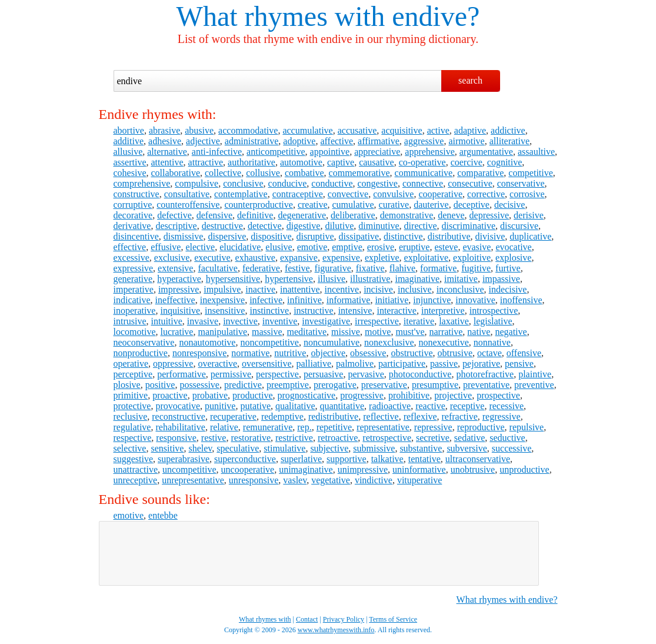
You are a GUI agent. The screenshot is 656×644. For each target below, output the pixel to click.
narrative (446, 332)
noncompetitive (269, 342)
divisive (490, 236)
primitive (131, 395)
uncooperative (248, 469)
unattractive (136, 469)
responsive (176, 438)
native (479, 332)
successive (512, 448)
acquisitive (402, 130)
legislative (493, 321)
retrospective (387, 438)
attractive (206, 162)
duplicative (530, 236)
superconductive (245, 459)
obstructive (412, 353)
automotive (301, 162)
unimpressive (363, 469)
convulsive (393, 194)
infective (266, 300)
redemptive (282, 416)
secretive (433, 438)
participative (402, 364)
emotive (312, 247)
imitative (461, 279)
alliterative (510, 141)
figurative (333, 268)
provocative (178, 406)
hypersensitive (233, 279)
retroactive (338, 438)
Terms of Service (393, 619)
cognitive (505, 162)
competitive (531, 173)
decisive (510, 205)
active (438, 130)
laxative (454, 321)
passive (444, 364)
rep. (304, 427)
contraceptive (298, 194)
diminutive (379, 226)
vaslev (295, 480)
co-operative (422, 162)
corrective (486, 194)
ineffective (175, 300)
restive (214, 438)
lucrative (177, 332)
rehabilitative (180, 427)
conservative (521, 183)
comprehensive (142, 183)
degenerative (302, 215)
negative (511, 332)
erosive (381, 247)
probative (210, 395)
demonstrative (407, 215)
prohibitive (409, 395)
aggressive (424, 141)
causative (377, 162)
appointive (330, 152)
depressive (489, 215)
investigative (326, 321)
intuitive (167, 321)
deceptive (472, 205)
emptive (347, 247)
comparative (480, 173)
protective (132, 406)
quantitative (342, 406)
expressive (134, 268)
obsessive (368, 353)
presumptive (435, 385)
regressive (502, 416)
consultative (187, 194)
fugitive (476, 268)
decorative (133, 215)
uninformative (419, 469)
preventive (534, 385)
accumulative (307, 130)
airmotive (466, 141)
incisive (378, 289)
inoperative (135, 311)
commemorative (359, 173)
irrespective (377, 321)
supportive (347, 459)
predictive (243, 385)
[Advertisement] (319, 553)
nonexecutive (443, 342)
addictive (508, 130)
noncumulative (332, 342)
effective (130, 247)
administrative (252, 141)
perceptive (133, 374)
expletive (382, 258)
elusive (279, 247)
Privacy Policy (344, 619)
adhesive (165, 141)
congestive (378, 183)
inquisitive (180, 311)
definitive (255, 215)
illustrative (370, 279)
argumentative (486, 152)
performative (182, 374)
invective (240, 321)
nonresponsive (199, 353)
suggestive (134, 459)
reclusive (131, 416)
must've (410, 332)
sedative (469, 438)
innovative (475, 300)
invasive (203, 321)
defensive (214, 215)
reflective (381, 416)
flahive (402, 268)
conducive (288, 183)
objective (328, 353)
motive (378, 332)
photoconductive (420, 374)
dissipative (359, 236)
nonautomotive (207, 342)
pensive (519, 364)
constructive (136, 194)
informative (349, 300)
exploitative (427, 258)
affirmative (379, 141)
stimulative (284, 448)
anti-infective (217, 152)
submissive (374, 448)
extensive (175, 268)
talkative (387, 459)
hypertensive (289, 279)
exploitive (472, 258)
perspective (277, 374)
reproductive (481, 427)
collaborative (175, 173)
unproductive (524, 469)
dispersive (227, 236)
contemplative (241, 194)
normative (250, 353)
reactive (430, 406)
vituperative (419, 480)
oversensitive (267, 364)
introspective (494, 311)
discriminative (469, 226)
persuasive (324, 374)
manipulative (222, 332)
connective (423, 183)
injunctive (432, 300)
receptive (467, 406)
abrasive (164, 130)
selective (130, 448)
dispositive (271, 236)
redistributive (333, 416)
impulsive (222, 289)
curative (394, 205)
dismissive (184, 236)
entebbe (163, 515)
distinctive (403, 236)
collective (223, 173)
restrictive (294, 438)
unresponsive (254, 480)
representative (383, 427)
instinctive (269, 311)
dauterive (431, 205)
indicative (132, 300)
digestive (304, 226)
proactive (170, 395)
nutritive (290, 353)
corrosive (527, 194)
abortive (129, 130)
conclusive (243, 183)
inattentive (300, 289)
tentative (424, 459)
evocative (513, 247)
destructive (222, 226)
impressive (179, 289)
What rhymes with (281, 16)
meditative (307, 332)
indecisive (508, 289)
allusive (128, 152)
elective (200, 247)
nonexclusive (389, 342)
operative (131, 364)
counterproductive (258, 205)
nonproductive (141, 353)
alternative (167, 152)
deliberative (353, 215)
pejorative (481, 364)
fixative (370, 268)
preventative (486, 385)
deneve (451, 215)
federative (261, 268)
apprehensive (429, 152)
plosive (127, 385)
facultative (218, 268)
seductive (507, 438)
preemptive (288, 385)
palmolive (355, 364)
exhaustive (255, 258)
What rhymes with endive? (507, 600)
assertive (130, 162)
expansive (299, 258)
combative (304, 173)
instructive (314, 311)
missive (346, 332)
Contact (307, 619)
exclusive (172, 258)
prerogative (335, 385)
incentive (342, 289)
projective (453, 395)
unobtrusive (473, 469)
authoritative (252, 162)
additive (129, 141)
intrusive (130, 321)
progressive (362, 395)
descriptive (176, 226)
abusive (199, 130)
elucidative (240, 247)
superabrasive (184, 459)
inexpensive (222, 300)
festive (297, 268)
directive (421, 226)
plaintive (535, 374)
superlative (301, 459)
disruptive (315, 236)
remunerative (268, 427)
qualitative (295, 406)
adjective (203, 141)
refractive (459, 416)
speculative (238, 448)
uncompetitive (189, 469)
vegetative (331, 480)
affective (337, 141)
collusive (263, 173)
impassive (501, 279)
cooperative (440, 194)
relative (224, 427)
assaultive (536, 152)
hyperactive (179, 279)
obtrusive (455, 353)
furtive (508, 268)
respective (133, 438)
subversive (467, 448)
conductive (332, 183)
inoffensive (521, 300)
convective (348, 194)
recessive (506, 406)
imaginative (417, 279)
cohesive (130, 173)
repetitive (334, 427)
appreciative (377, 152)
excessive (131, 258)
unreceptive (136, 480)
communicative (424, 173)
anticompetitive (276, 152)
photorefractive (485, 374)
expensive (341, 258)
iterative (419, 321)
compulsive (197, 183)
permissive (231, 374)
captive (341, 162)
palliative (314, 364)
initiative (392, 300)
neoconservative (144, 342)
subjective (329, 448)
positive (160, 385)
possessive (199, 385)
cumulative (353, 205)
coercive (467, 162)
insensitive (225, 311)
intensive (355, 311)
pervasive (366, 374)
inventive (280, 321)
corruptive (133, 205)
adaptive (470, 130)
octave (489, 353)
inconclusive (460, 289)
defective (174, 215)
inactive (260, 289)
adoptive (299, 141)
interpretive (443, 311)
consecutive (470, 183)
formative (438, 268)
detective (265, 226)
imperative (134, 289)
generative (133, 279)
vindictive (374, 480)
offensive (524, 353)
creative (313, 205)
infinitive (304, 300)
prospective (498, 395)
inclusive (415, 289)
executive (212, 258)
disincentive (136, 236)
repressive (433, 427)
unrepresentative (193, 480)
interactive (397, 311)
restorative (251, 438)
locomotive (135, 332)
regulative (132, 427)
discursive (519, 226)
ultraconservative (478, 459)
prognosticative (307, 395)
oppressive (173, 364)
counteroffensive (188, 205)
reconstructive (179, 416)
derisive (529, 215)
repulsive (527, 427)
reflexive (420, 416)
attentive (167, 162)
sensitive (167, 448)
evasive (477, 247)
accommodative (248, 130)
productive (252, 395)
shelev (200, 448)
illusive (332, 279)
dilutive (339, 226)
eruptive (414, 247)
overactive (217, 364)
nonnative (492, 342)
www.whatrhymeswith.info (336, 630)
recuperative (233, 416)
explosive (513, 258)
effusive (166, 247)
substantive (421, 448)
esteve (446, 247)
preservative (384, 385)
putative (255, 406)
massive (267, 332)
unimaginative (306, 469)
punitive (220, 406)
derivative (132, 226)
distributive (449, 236)
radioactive (390, 406)
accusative (357, 130)
